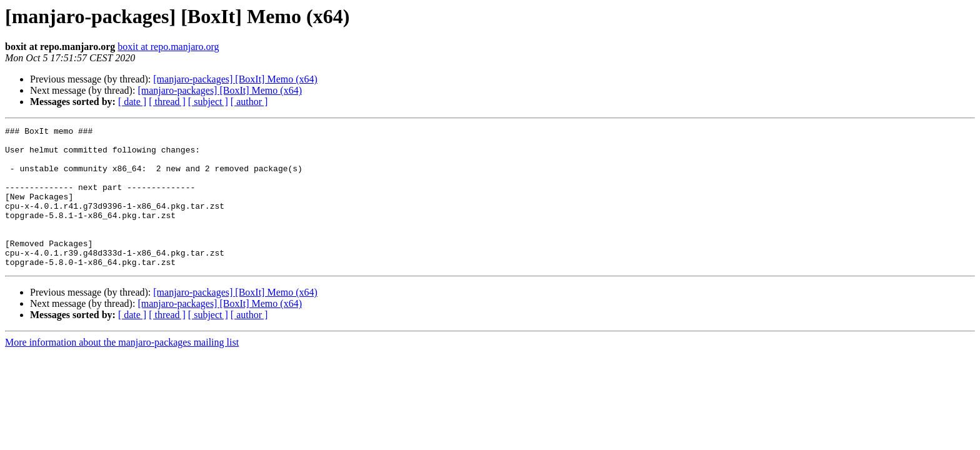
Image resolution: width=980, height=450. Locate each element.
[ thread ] (167, 102)
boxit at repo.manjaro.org (168, 47)
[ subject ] (208, 102)
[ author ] (249, 102)
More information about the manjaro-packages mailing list (122, 370)
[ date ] (132, 102)
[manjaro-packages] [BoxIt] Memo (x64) (235, 79)
